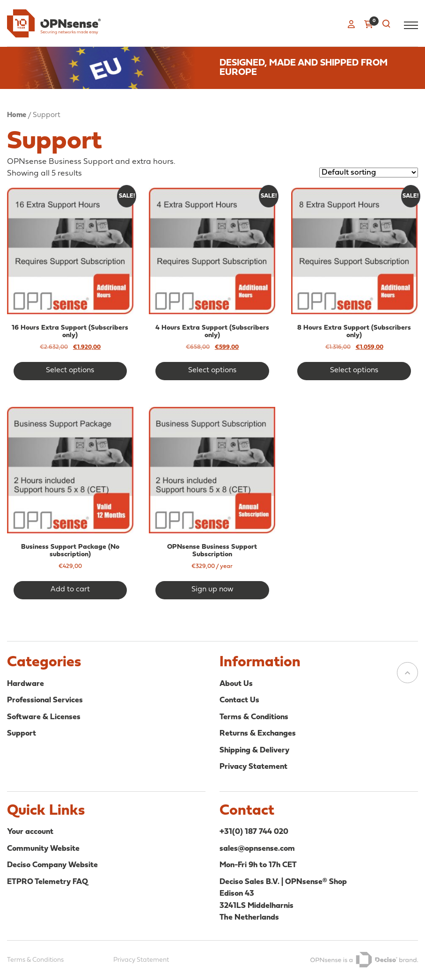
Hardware (26, 684)
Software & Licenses (44, 717)
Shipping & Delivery (254, 750)
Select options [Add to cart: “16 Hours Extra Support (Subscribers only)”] (70, 370)
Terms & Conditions (254, 717)
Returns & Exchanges (258, 733)
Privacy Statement (253, 767)
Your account (30, 832)
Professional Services (45, 700)
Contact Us (239, 700)
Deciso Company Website (52, 865)
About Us (236, 684)
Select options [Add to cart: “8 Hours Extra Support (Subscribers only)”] (354, 370)
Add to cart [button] (70, 589)
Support (22, 733)
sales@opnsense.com (257, 849)
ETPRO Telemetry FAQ (48, 882)
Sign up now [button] (212, 589)
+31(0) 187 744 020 (254, 832)
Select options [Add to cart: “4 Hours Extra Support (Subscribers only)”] (212, 370)
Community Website (43, 849)
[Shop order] (369, 173)
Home (17, 115)
